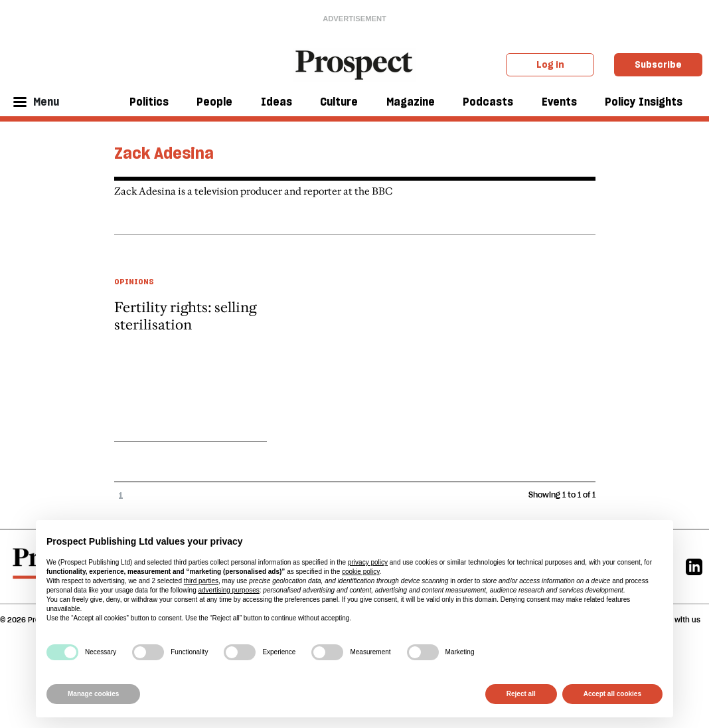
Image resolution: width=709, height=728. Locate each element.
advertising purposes (228, 590)
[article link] (191, 345)
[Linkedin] (694, 566)
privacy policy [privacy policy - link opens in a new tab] (368, 562)
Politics (149, 102)
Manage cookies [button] (93, 694)
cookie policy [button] (361, 572)
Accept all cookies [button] (612, 694)
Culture (339, 102)
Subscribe (658, 64)
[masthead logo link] (355, 64)
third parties (201, 581)
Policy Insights (644, 102)
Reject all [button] (521, 694)
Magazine (411, 102)
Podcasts (488, 102)
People (214, 102)
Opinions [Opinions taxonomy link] (134, 281)
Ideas (276, 102)
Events (559, 102)
